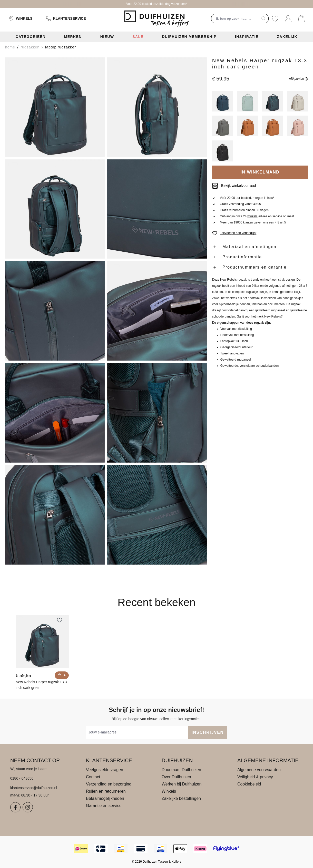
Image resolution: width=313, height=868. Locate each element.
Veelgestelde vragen (105, 770)
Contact (93, 777)
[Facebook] (15, 807)
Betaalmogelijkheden (105, 798)
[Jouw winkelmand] (301, 19)
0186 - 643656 (22, 778)
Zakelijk (287, 37)
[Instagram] (28, 807)
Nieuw (107, 37)
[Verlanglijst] (275, 19)
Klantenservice (66, 19)
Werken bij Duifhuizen (182, 784)
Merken (73, 37)
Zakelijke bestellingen (181, 798)
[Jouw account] (288, 19)
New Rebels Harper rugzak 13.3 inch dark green (41, 685)
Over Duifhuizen (176, 777)
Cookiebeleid (249, 784)
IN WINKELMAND (260, 172)
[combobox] (235, 19)
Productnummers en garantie (255, 267)
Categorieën (31, 37)
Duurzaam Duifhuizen (181, 770)
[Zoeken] (263, 19)
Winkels (21, 19)
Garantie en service (104, 806)
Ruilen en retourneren (106, 791)
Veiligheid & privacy (255, 777)
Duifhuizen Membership (189, 37)
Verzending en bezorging (109, 784)
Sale (138, 37)
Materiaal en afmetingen (250, 247)
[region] (106, 311)
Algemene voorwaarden (259, 770)
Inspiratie (247, 37)
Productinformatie (242, 257)
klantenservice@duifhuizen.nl (34, 788)
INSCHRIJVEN (207, 732)
